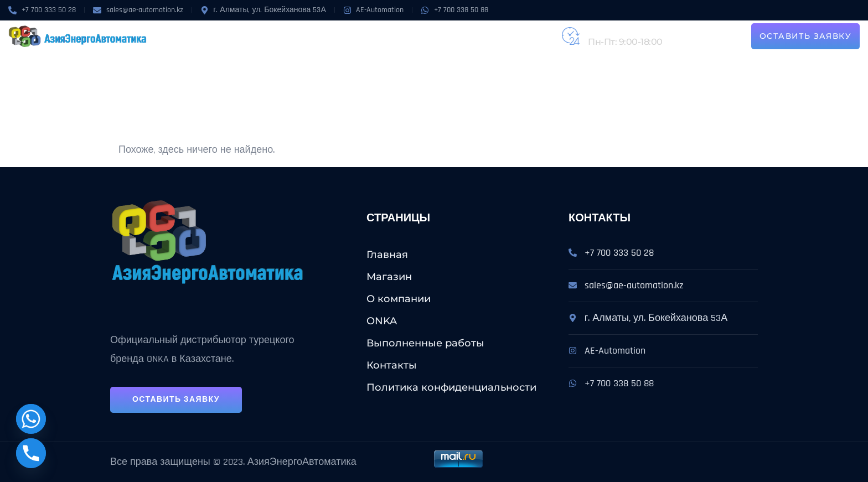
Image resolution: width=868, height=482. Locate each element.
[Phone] (31, 453)
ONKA (300, 36)
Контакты (508, 36)
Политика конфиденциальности (451, 387)
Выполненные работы (425, 36)
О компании (254, 36)
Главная (387, 255)
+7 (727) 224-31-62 (624, 30)
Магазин (198, 36)
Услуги (342, 36)
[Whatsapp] (31, 419)
